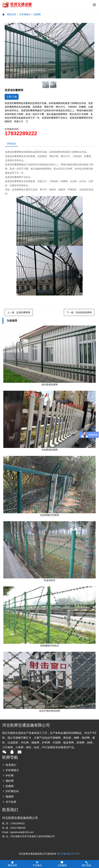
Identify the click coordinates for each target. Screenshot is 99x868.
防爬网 (37, 14)
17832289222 (21, 133)
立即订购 (12, 97)
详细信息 (11, 144)
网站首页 (9, 14)
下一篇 (79, 312)
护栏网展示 (25, 14)
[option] (49, 51)
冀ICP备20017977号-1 (69, 854)
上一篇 (19, 312)
